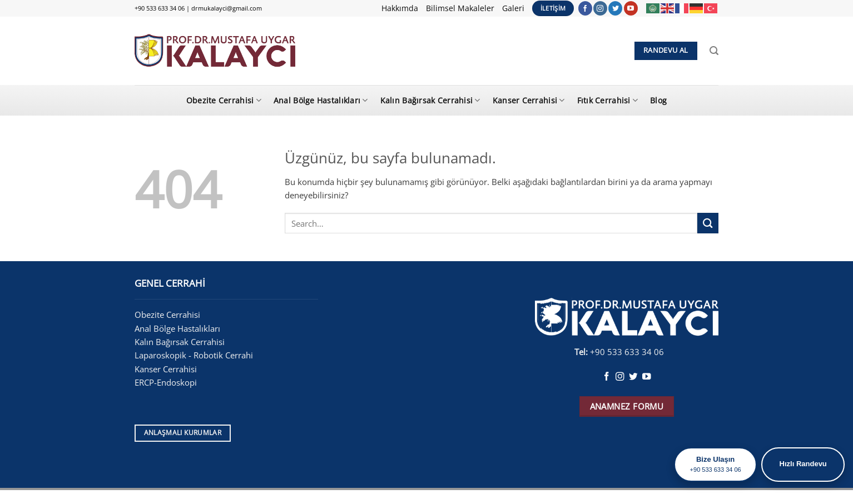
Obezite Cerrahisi (224, 100)
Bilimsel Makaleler (460, 8)
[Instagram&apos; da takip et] (600, 8)
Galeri (513, 8)
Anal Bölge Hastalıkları (321, 100)
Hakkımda (400, 8)
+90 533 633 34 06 (160, 8)
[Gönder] (708, 223)
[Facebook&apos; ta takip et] (585, 8)
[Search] (714, 51)
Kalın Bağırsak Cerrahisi (430, 100)
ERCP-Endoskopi (166, 382)
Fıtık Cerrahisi (608, 100)
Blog (658, 100)
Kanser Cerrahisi (529, 100)
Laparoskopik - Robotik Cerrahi (195, 355)
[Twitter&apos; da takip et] (615, 8)
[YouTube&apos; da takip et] (631, 8)
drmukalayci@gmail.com (227, 8)
